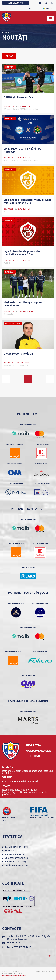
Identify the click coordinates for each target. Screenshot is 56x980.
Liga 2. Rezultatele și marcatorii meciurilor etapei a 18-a (23, 253)
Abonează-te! (16, 3)
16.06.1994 (49, 818)
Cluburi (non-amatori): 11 (17, 862)
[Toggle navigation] (50, 18)
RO (46, 8)
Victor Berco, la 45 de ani (19, 354)
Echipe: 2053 (11, 851)
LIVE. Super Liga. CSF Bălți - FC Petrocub (23, 150)
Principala (7, 33)
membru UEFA (9, 818)
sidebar (9, 56)
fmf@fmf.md (14, 943)
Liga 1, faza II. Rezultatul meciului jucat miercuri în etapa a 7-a (27, 201)
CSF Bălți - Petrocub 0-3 (18, 97)
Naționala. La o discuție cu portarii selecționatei (24, 304)
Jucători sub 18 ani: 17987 (18, 866)
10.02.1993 (7, 820)
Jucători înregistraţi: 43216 (19, 858)
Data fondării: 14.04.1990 (17, 847)
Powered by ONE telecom (45, 971)
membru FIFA (36, 818)
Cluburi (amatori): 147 (16, 854)
